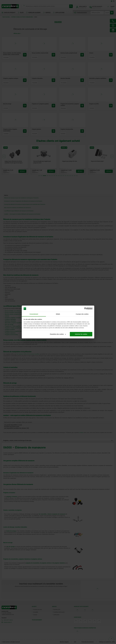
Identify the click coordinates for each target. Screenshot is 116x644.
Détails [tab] (58, 314)
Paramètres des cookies (58, 334)
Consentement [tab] (34, 314)
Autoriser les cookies (81, 334)
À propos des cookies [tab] (82, 314)
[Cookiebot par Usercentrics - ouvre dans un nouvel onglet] (85, 309)
